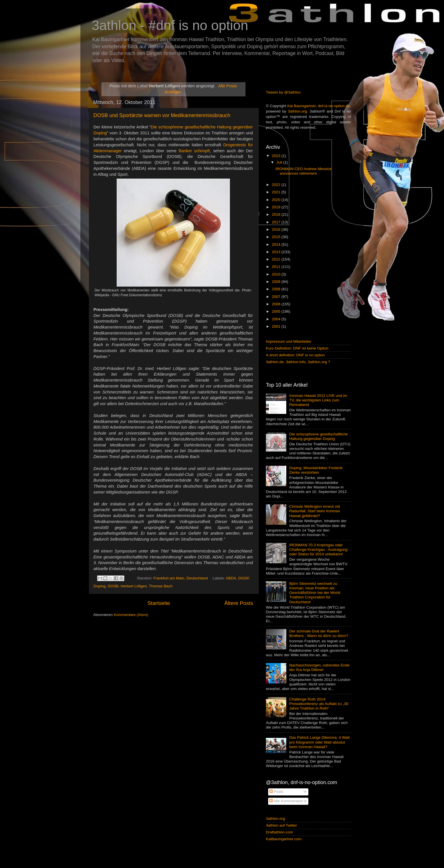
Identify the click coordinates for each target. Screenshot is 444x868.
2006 (277, 304)
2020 (277, 200)
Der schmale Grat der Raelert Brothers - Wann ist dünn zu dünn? (319, 633)
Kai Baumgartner (301, 106)
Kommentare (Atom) (131, 615)
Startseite (159, 603)
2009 (277, 282)
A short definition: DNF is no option (295, 355)
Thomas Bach (161, 586)
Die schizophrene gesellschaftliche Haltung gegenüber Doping (318, 436)
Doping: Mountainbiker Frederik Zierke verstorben (316, 470)
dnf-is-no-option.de (334, 106)
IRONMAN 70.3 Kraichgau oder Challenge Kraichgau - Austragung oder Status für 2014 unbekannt (318, 550)
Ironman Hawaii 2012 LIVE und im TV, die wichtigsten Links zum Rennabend (318, 400)
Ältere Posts (239, 603)
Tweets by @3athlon (283, 92)
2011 (277, 267)
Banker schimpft (194, 151)
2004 (277, 319)
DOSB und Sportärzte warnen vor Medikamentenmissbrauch (162, 115)
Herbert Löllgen (134, 586)
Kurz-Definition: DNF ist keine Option (297, 348)
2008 (277, 289)
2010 (277, 274)
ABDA (231, 578)
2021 (277, 192)
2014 (277, 244)
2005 (277, 311)
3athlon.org (298, 111)
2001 (277, 326)
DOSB (113, 586)
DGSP (244, 578)
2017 (277, 222)
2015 (277, 237)
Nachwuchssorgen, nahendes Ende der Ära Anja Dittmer (319, 667)
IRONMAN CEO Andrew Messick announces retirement (304, 171)
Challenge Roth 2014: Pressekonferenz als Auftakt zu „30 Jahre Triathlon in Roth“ (319, 704)
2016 (277, 229)
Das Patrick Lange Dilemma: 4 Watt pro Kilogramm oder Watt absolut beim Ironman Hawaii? (319, 742)
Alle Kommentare (286, 801)
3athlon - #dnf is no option (170, 25)
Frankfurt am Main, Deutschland (180, 578)
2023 (277, 156)
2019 (277, 207)
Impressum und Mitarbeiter (289, 341)
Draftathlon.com (279, 832)
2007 (277, 297)
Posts (276, 792)
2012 (277, 259)
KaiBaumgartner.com (284, 839)
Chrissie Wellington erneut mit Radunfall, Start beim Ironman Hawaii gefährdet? (314, 511)
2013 (277, 252)
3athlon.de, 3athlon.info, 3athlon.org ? (298, 362)
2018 (277, 214)
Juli (280, 162)
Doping (100, 586)
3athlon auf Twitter (281, 825)
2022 (277, 185)
